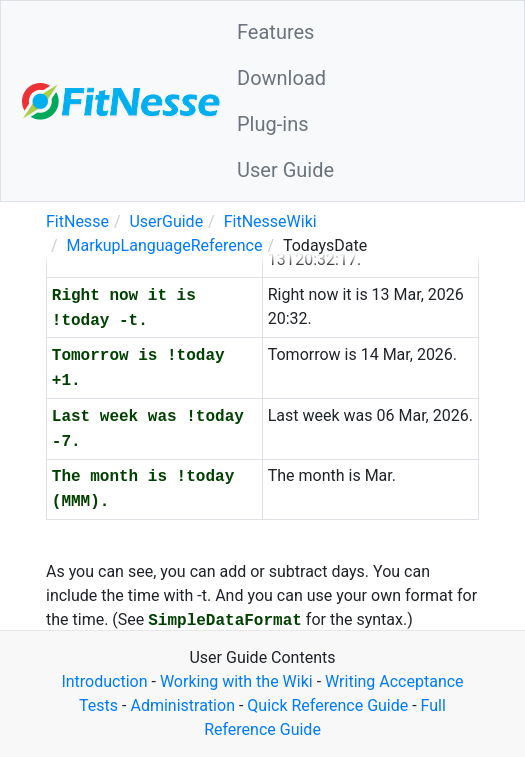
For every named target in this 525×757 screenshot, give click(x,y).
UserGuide (166, 221)
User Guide (285, 170)
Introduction (104, 681)
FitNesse (77, 221)
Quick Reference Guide (327, 705)
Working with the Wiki (236, 681)
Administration (182, 705)
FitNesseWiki (270, 221)
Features (275, 32)
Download (281, 78)
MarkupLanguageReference (165, 245)
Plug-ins (273, 124)
